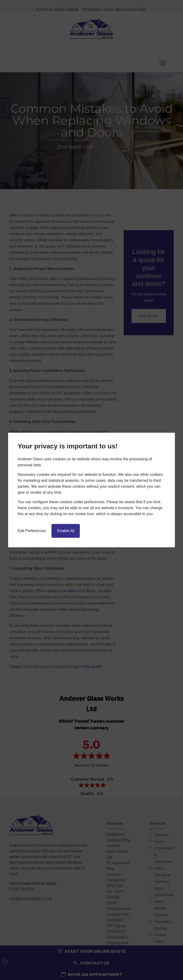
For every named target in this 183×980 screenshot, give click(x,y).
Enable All (66, 531)
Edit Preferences (32, 531)
